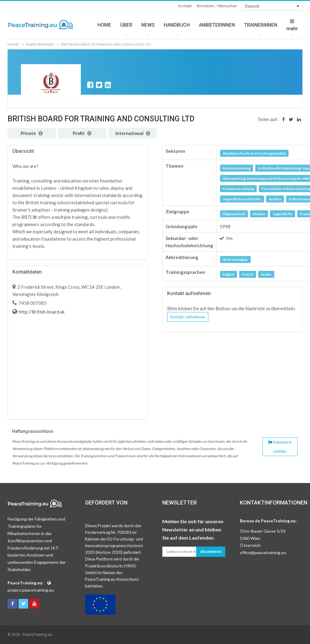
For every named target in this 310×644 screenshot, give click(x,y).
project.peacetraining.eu (31, 590)
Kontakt (185, 6)
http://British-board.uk (41, 312)
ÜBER (126, 25)
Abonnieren (211, 552)
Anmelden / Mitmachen (217, 6)
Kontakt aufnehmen (188, 317)
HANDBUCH (177, 25)
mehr (292, 25)
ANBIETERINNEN (217, 25)
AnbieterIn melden (280, 447)
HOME (104, 25)
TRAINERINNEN (261, 25)
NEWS (148, 25)
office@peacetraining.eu (263, 552)
